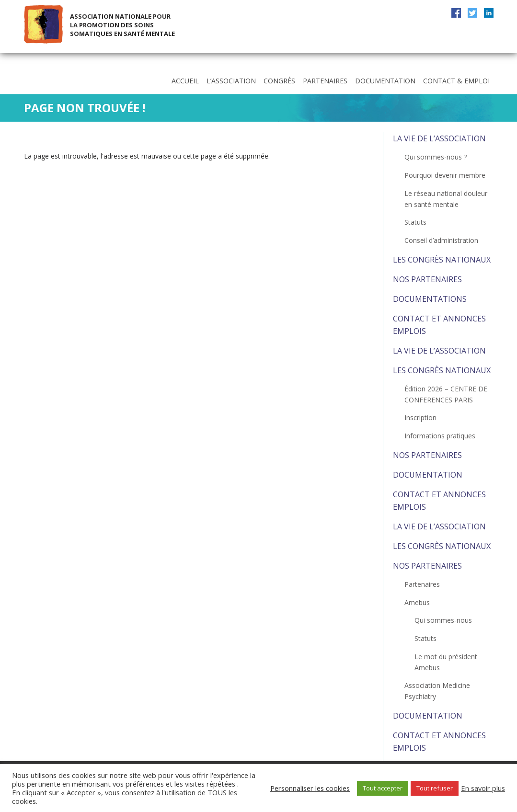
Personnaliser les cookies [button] (310, 788)
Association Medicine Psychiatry (437, 691)
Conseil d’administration (441, 240)
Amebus (417, 602)
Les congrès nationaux (442, 260)
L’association (231, 81)
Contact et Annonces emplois (439, 325)
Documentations (430, 299)
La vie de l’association (439, 138)
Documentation (385, 81)
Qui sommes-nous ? (436, 157)
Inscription (420, 417)
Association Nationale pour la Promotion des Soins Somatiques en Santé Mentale (122, 25)
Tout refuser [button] (435, 788)
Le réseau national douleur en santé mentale (446, 199)
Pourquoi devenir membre (445, 175)
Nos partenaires (427, 279)
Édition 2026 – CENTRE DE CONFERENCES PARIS (446, 394)
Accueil (185, 81)
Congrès (279, 81)
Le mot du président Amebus (446, 662)
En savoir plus (483, 788)
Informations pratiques (440, 436)
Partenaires (325, 81)
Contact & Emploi (456, 81)
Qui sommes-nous (443, 620)
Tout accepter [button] (383, 788)
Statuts (415, 222)
